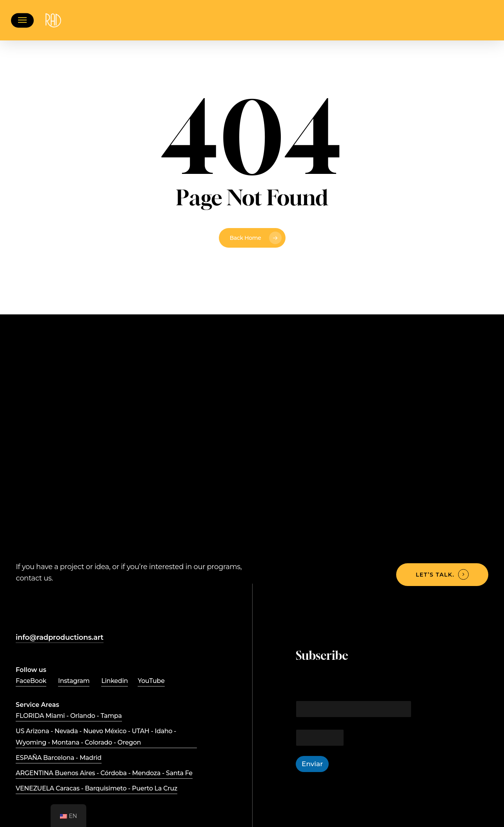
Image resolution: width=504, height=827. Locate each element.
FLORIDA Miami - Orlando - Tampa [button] (69, 716)
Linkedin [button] (115, 681)
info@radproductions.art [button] (60, 637)
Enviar (312, 764)
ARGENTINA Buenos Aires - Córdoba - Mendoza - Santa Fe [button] (104, 773)
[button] (22, 20)
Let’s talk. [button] (435, 575)
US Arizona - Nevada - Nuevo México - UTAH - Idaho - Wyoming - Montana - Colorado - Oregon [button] (96, 737)
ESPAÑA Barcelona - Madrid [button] (58, 758)
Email (303, 691)
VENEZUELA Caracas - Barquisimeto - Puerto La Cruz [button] (96, 788)
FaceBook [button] (31, 681)
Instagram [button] (74, 681)
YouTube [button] (151, 681)
